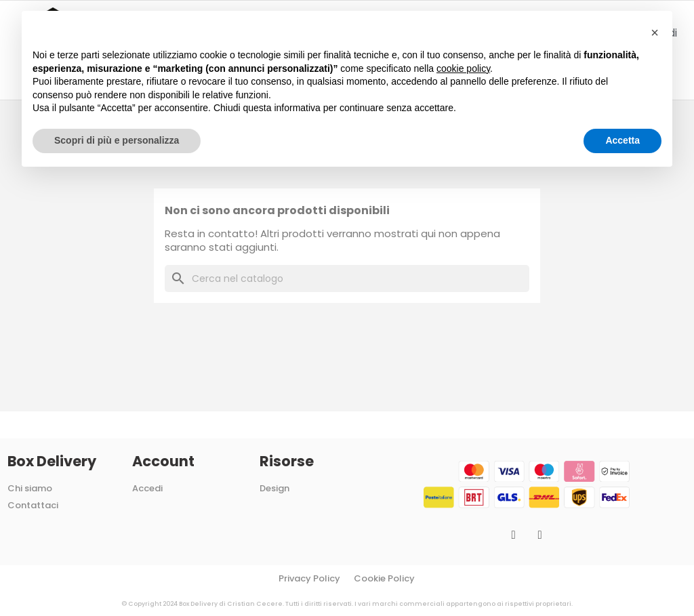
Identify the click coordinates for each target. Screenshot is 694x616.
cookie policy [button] (463, 68)
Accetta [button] (622, 140)
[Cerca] (347, 279)
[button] (655, 33)
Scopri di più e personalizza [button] (117, 140)
